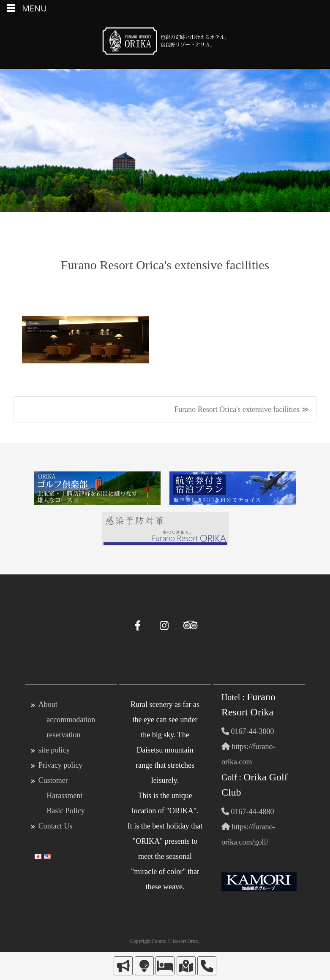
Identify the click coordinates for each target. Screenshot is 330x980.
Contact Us (56, 826)
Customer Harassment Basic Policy (62, 796)
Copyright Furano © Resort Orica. (165, 941)
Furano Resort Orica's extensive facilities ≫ (242, 409)
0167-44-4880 (248, 812)
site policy (54, 750)
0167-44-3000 (248, 731)
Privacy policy (60, 765)
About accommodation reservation (67, 720)
